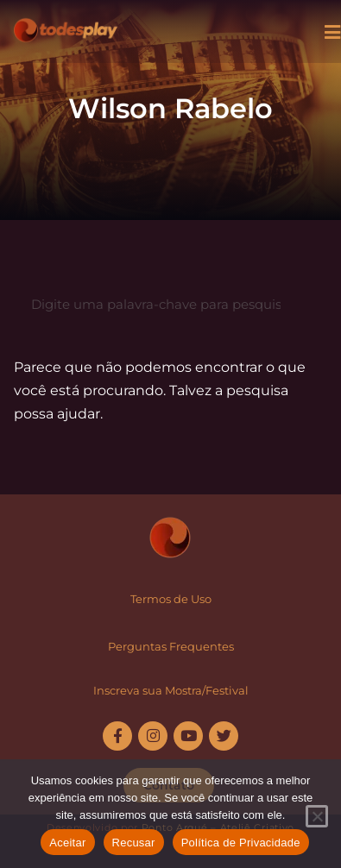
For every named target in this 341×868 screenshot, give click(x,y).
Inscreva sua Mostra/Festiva (169, 690)
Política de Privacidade (241, 843)
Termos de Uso (171, 599)
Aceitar (67, 843)
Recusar (134, 843)
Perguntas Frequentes (171, 646)
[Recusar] (317, 816)
